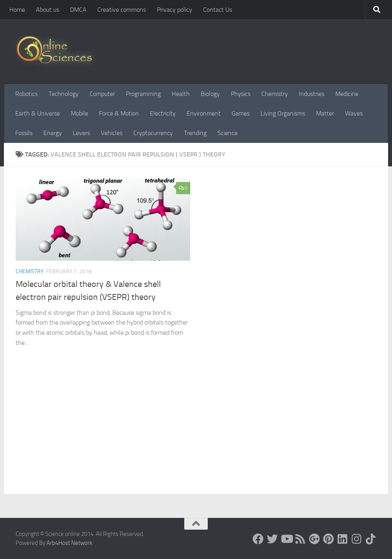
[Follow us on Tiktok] (371, 539)
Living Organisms (283, 113)
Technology (64, 94)
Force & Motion (119, 113)
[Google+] (315, 539)
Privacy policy (174, 10)
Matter (325, 113)
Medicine (347, 94)
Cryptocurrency (153, 133)
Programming (143, 94)
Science (227, 133)
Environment (204, 113)
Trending (195, 133)
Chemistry (275, 94)
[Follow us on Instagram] (357, 539)
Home (17, 10)
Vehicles (112, 133)
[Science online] (258, 539)
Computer (102, 94)
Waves (354, 113)
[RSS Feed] (300, 539)
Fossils (24, 133)
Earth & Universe (38, 113)
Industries (312, 94)
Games (241, 113)
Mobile (79, 113)
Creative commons (122, 10)
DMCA (78, 10)
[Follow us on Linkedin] (343, 539)
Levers (81, 133)
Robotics (26, 94)
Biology (210, 94)
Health (181, 94)
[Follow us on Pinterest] (329, 539)
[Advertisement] (196, 436)
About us (48, 10)
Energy (53, 133)
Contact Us (218, 10)
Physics (241, 94)
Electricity (163, 113)
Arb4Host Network (69, 543)
